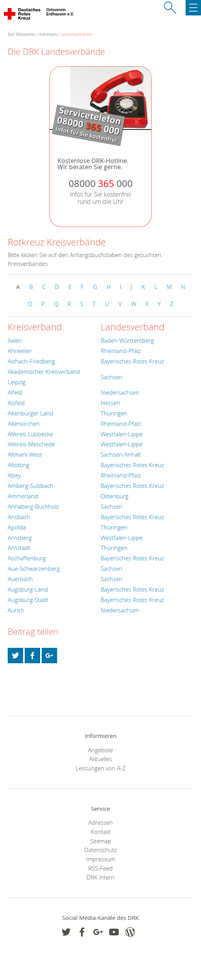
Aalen (15, 340)
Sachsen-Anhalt (121, 454)
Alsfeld (16, 403)
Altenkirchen (24, 424)
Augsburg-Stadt (28, 600)
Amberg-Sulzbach (30, 486)
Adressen (48, 34)
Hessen (110, 403)
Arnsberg (20, 538)
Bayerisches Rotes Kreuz (132, 361)
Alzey (14, 475)
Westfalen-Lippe (122, 434)
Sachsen (111, 377)
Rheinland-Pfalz (121, 351)
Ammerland (23, 496)
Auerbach (20, 579)
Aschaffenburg (27, 558)
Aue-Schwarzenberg (34, 568)
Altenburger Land (30, 413)
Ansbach (19, 517)
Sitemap (101, 841)
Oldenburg (115, 496)
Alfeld (15, 392)
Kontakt (101, 832)
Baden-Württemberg (127, 340)
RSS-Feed (100, 868)
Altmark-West (25, 454)
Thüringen (114, 413)
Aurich (16, 610)
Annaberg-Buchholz (33, 506)
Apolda (17, 527)
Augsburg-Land (28, 589)
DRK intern (100, 877)
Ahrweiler (20, 351)
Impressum (101, 859)
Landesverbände (76, 34)
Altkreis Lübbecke (30, 434)
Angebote (100, 750)
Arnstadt (19, 548)
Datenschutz (100, 850)
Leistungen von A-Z (101, 768)
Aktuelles (100, 759)
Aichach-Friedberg (31, 361)
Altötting (19, 465)
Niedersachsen (120, 392)
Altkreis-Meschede (31, 444)
